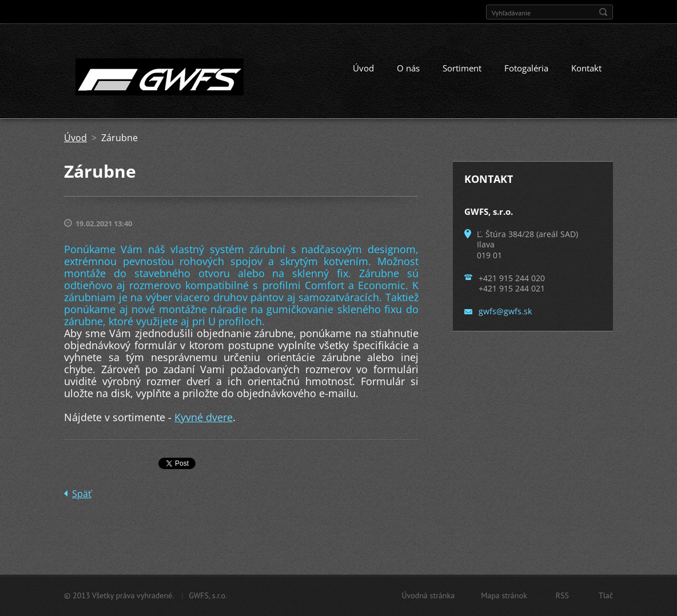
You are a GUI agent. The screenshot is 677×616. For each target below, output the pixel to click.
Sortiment (462, 68)
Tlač (606, 595)
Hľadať (603, 12)
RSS (562, 595)
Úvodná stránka (428, 595)
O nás (408, 68)
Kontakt (586, 68)
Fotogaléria (526, 68)
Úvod (363, 68)
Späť (82, 494)
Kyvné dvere (204, 417)
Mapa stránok (504, 595)
